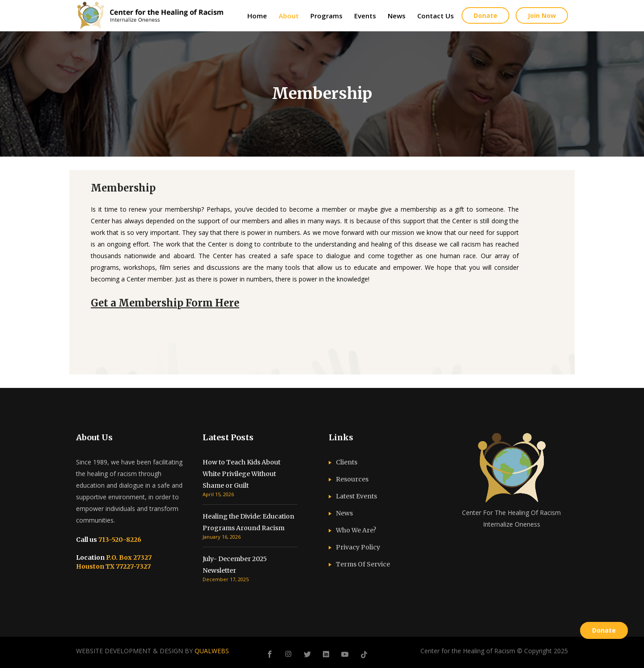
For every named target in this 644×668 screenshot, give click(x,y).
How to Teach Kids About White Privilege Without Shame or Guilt (241, 474)
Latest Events (356, 496)
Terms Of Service (363, 564)
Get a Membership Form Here (165, 303)
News (344, 513)
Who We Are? (356, 530)
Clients (347, 462)
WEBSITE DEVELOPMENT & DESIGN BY (153, 651)
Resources (352, 479)
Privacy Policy (358, 547)
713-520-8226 (119, 540)
